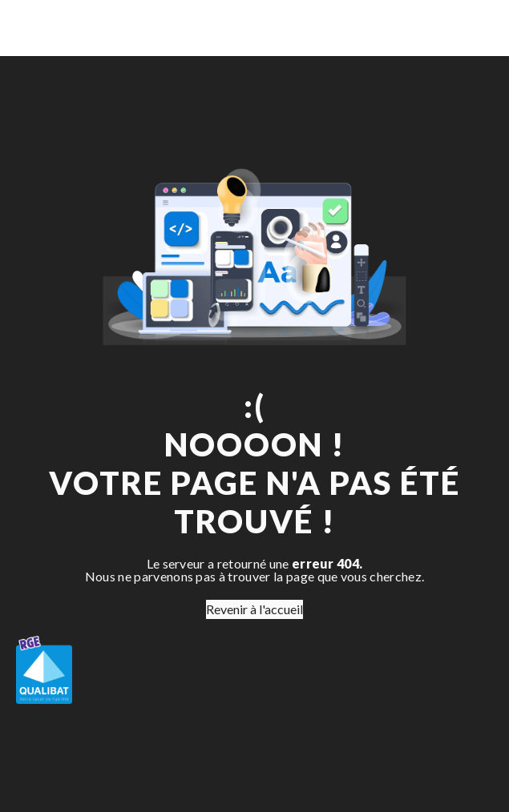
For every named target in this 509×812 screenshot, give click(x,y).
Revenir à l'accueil (254, 609)
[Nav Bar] (471, 28)
